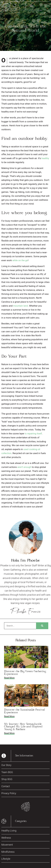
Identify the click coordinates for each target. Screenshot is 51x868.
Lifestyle (6, 859)
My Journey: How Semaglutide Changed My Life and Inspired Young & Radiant (23, 727)
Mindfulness (8, 852)
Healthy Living (9, 831)
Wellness (6, 838)
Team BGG (7, 772)
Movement (7, 845)
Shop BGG (7, 779)
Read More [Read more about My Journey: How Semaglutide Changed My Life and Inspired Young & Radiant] (9, 733)
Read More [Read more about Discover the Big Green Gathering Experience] (9, 678)
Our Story (6, 765)
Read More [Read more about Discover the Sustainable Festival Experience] (9, 716)
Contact (6, 786)
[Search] (42, 626)
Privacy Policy (9, 793)
